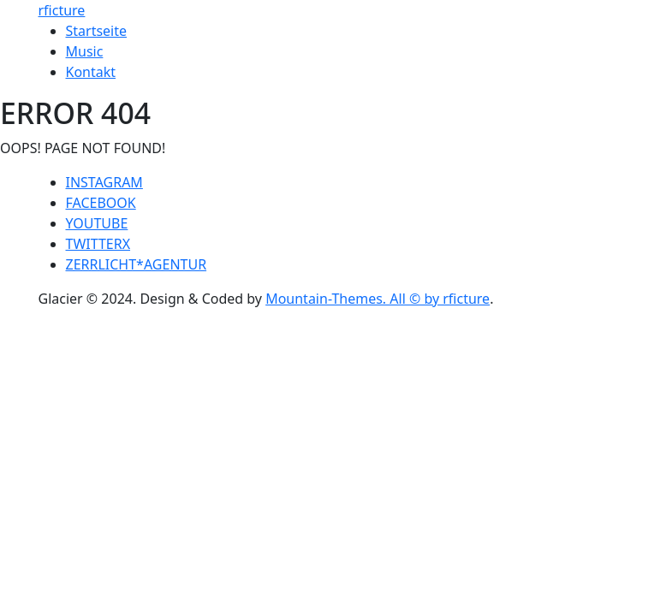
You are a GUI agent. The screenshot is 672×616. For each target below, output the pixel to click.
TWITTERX (98, 244)
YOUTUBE (97, 223)
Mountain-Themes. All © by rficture (378, 299)
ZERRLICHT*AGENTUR (137, 264)
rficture (62, 10)
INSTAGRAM (104, 182)
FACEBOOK (101, 203)
